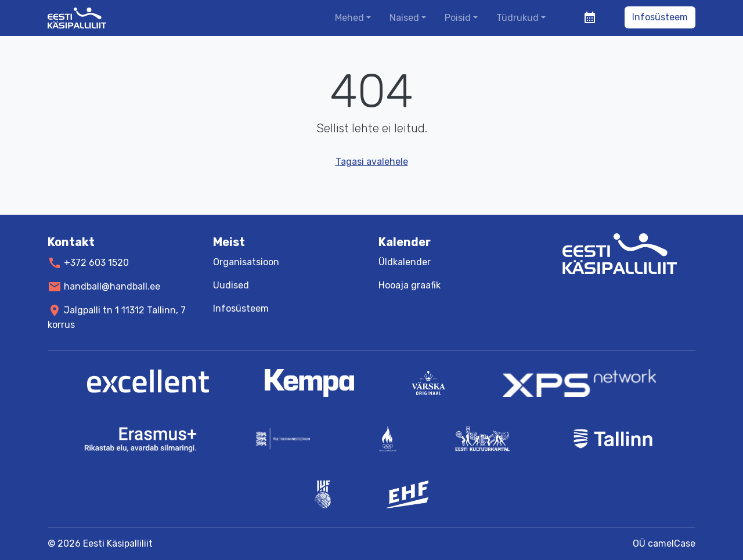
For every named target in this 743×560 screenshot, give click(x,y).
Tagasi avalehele (372, 162)
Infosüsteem (660, 17)
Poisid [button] (458, 18)
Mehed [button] (349, 18)
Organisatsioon (246, 262)
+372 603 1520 (96, 263)
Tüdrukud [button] (517, 18)
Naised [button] (404, 18)
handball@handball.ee (112, 286)
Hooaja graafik (410, 285)
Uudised (231, 285)
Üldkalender (405, 262)
